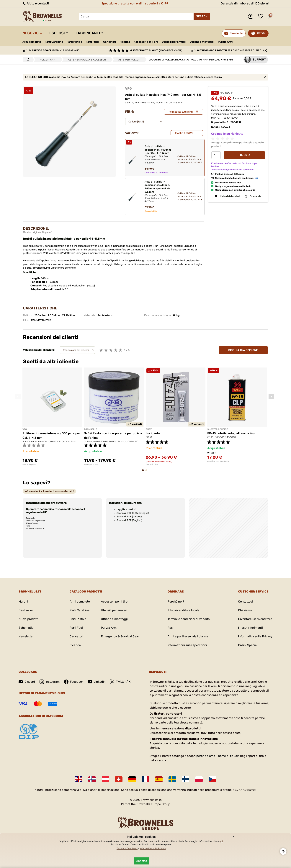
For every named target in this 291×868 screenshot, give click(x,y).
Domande (253, 196)
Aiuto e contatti (36, 3)
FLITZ (149, 429)
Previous (18, 396)
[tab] (49, 491)
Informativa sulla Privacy (255, 636)
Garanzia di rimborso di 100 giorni (245, 3)
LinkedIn (97, 682)
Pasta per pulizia (91, 465)
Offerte (261, 33)
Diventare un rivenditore (255, 619)
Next (271, 396)
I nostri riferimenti (250, 628)
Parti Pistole (74, 42)
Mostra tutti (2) (184, 133)
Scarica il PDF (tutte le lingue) (133, 513)
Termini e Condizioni (127, 849)
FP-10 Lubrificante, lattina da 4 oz (232, 433)
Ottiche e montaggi (202, 42)
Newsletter (26, 636)
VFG (128, 88)
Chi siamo (245, 610)
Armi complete (32, 42)
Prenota (244, 155)
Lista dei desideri (262, 17)
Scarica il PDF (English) (129, 520)
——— (239, 42)
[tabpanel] (52, 417)
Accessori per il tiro (146, 42)
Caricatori (109, 42)
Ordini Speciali (248, 645)
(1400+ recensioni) (156, 50)
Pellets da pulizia (30, 465)
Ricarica (125, 42)
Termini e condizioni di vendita (189, 619)
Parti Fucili (93, 42)
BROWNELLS (91, 429)
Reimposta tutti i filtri (181, 112)
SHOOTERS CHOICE (218, 429)
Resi (170, 628)
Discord (27, 682)
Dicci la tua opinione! (243, 350)
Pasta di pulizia (152, 464)
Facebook (74, 682)
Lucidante (153, 433)
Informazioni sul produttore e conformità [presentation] (49, 491)
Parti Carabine (54, 42)
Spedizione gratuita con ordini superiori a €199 (135, 3)
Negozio (31, 33)
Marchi (23, 602)
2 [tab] (147, 472)
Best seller (26, 610)
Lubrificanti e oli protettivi (218, 461)
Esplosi (57, 33)
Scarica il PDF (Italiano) (129, 517)
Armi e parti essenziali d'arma (188, 636)
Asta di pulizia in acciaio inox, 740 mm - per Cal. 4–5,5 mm (158, 155)
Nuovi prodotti (28, 619)
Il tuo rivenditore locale (183, 610)
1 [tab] (144, 472)
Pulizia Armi (225, 42)
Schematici (26, 628)
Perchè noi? (176, 602)
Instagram (50, 682)
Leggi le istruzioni (126, 509)
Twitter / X (120, 682)
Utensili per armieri (174, 42)
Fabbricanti (88, 33)
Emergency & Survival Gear (120, 636)
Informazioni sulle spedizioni (187, 645)
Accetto (142, 861)
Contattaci (245, 602)
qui (221, 841)
